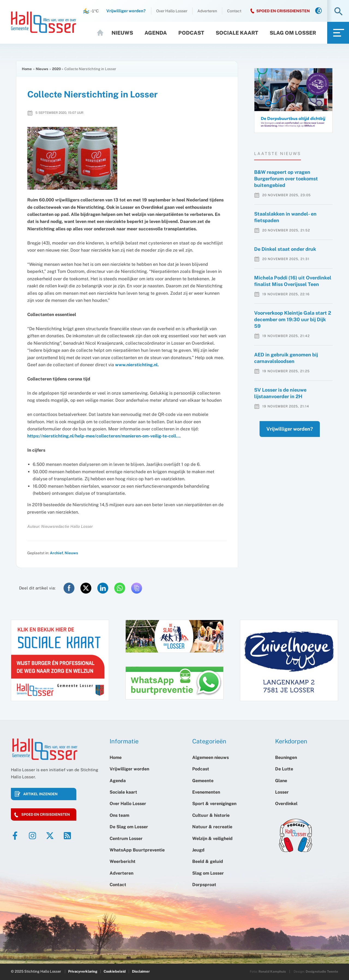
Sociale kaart (237, 33)
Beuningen (286, 757)
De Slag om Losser (129, 827)
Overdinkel (286, 804)
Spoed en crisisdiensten (46, 814)
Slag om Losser (293, 33)
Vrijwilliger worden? (284, 440)
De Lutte (284, 769)
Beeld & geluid (208, 861)
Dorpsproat (204, 885)
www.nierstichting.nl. (137, 365)
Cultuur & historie (211, 815)
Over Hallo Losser (172, 11)
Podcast (191, 33)
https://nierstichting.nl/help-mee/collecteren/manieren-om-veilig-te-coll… (104, 436)
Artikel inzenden (40, 794)
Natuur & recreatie (212, 827)
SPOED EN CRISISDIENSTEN (283, 11)
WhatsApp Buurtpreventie (137, 850)
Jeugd (198, 850)
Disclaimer (141, 971)
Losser (282, 792)
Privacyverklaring (83, 971)
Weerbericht (123, 861)
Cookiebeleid (115, 971)
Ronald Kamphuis (272, 972)
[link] (318, 11)
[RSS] (67, 836)
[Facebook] (15, 836)
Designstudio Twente (322, 972)
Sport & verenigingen (214, 804)
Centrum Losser (126, 838)
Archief (56, 553)
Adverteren (207, 11)
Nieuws (122, 33)
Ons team (119, 815)
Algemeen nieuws (210, 757)
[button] (339, 12)
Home (103, 33)
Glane (281, 781)
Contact (234, 11)
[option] (293, 101)
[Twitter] (50, 836)
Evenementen (206, 792)
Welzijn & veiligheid (212, 838)
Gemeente (203, 781)
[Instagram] (32, 836)
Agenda (156, 33)
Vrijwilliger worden (129, 769)
